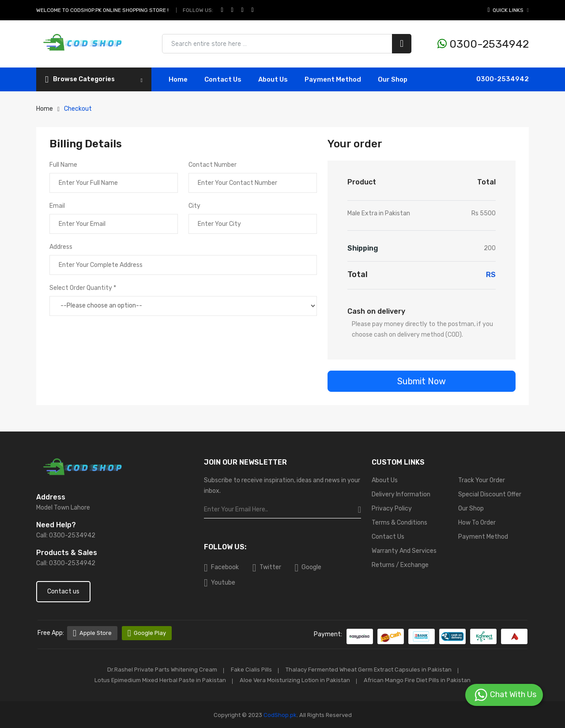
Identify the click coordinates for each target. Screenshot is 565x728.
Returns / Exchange (400, 565)
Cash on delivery (376, 311)
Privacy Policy (392, 508)
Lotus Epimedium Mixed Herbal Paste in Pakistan (159, 680)
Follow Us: (198, 10)
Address (61, 247)
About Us (273, 79)
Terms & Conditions (399, 523)
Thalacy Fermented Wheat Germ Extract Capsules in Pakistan (370, 670)
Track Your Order (482, 480)
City (194, 206)
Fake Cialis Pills (251, 670)
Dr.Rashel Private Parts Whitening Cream (160, 670)
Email (57, 206)
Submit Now (422, 381)
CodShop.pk (279, 714)
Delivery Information (401, 494)
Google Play (147, 633)
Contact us (63, 591)
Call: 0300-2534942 (66, 535)
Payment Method (333, 79)
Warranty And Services (404, 551)
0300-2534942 (483, 44)
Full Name (63, 165)
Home (178, 79)
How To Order (477, 523)
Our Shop (393, 79)
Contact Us (388, 537)
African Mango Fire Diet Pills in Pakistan (419, 680)
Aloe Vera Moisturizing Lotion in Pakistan (295, 680)
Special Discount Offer (490, 494)
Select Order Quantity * (83, 288)
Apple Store (92, 633)
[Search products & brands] (287, 44)
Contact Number (213, 165)
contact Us (223, 79)
